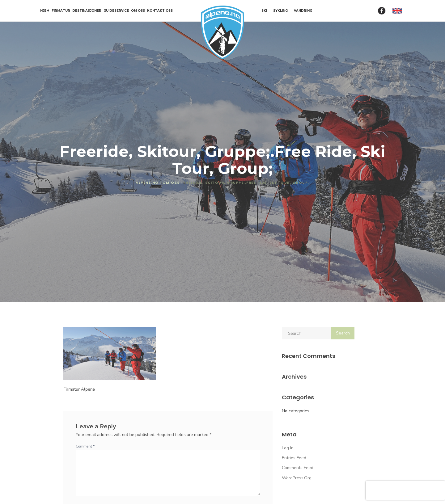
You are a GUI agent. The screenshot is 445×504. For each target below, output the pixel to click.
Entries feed (294, 458)
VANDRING (303, 11)
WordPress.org (297, 478)
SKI (264, 11)
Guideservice (116, 11)
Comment (85, 446)
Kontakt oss (160, 11)
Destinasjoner (87, 11)
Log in (288, 448)
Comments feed (298, 468)
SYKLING (280, 11)
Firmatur (61, 11)
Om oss (138, 11)
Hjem (45, 11)
